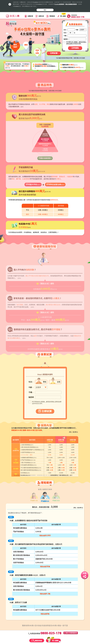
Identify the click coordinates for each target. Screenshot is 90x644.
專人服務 (63, 16)
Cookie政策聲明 (59, 4)
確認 (45, 10)
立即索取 (75, 48)
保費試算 (30, 16)
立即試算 (54, 53)
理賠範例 (52, 16)
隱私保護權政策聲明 (71, 4)
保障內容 (41, 16)
